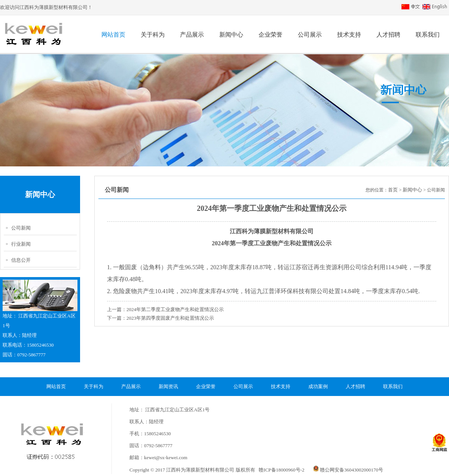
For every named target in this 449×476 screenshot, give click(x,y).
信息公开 (21, 260)
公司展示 (310, 35)
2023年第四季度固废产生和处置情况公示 (170, 318)
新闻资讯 (168, 386)
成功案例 (318, 386)
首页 (393, 190)
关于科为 (153, 35)
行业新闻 (21, 244)
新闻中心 (231, 35)
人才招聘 (388, 35)
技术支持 (349, 35)
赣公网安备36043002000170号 (348, 470)
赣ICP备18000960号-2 (281, 470)
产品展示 (192, 35)
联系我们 (428, 35)
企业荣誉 (271, 35)
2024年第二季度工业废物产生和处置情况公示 (175, 309)
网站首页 (113, 35)
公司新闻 (21, 228)
